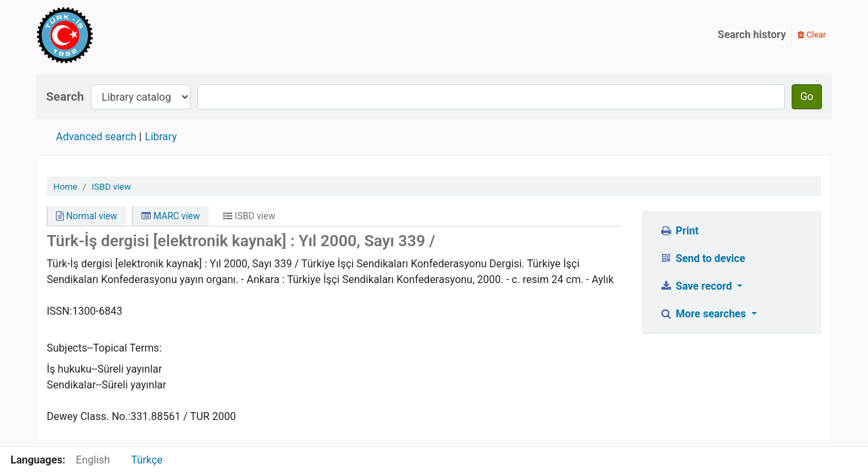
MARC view (170, 216)
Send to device (702, 258)
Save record (697, 286)
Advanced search (96, 137)
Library (161, 137)
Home (65, 186)
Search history (752, 35)
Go (807, 96)
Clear (812, 35)
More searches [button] (704, 314)
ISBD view (111, 186)
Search (65, 96)
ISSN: (60, 311)
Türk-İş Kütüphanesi (103, 35)
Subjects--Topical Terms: (104, 348)
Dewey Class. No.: (89, 416)
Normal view (87, 216)
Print (679, 231)
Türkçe (147, 460)
